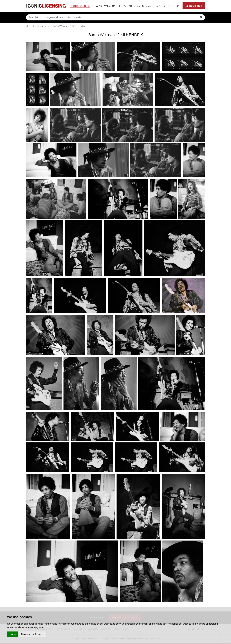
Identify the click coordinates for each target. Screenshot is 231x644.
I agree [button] (13, 634)
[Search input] (115, 17)
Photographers (41, 26)
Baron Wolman (60, 26)
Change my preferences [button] (32, 634)
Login (176, 6)
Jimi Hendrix (79, 26)
